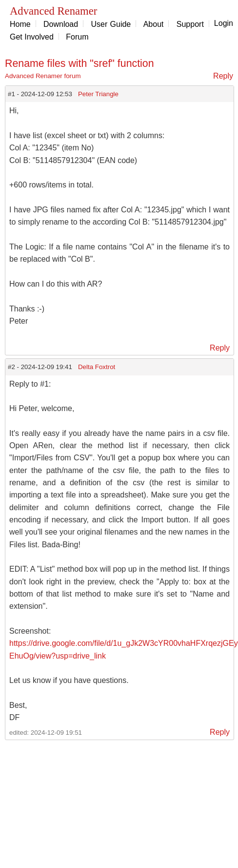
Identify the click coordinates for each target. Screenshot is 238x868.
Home (20, 24)
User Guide (111, 24)
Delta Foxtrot (97, 367)
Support (190, 24)
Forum (77, 37)
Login (224, 23)
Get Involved (32, 37)
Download (61, 24)
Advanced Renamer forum (43, 76)
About (154, 24)
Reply (223, 76)
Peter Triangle (98, 94)
